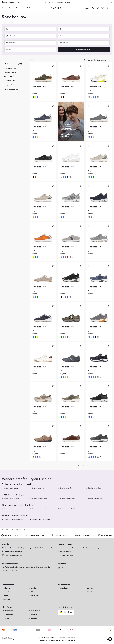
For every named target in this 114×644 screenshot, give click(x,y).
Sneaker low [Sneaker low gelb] (39, 247)
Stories (19, 8)
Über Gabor (28, 8)
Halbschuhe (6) (9, 76)
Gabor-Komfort (30, 36)
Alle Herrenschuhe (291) (13, 64)
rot (68, 257)
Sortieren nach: (90, 60)
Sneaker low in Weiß (39, 488)
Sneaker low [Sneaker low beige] (95, 167)
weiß (89, 97)
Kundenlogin (103, 15)
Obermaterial (30, 43)
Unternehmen (8, 611)
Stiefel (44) (8, 85)
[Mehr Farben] (72, 257)
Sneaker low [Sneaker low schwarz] (39, 167)
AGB (39, 638)
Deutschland (66, 612)
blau (38, 97)
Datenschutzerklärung (49, 638)
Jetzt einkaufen (105, 51)
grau (94, 97)
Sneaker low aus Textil (67, 509)
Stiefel (33, 592)
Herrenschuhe (11, 530)
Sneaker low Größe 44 (67, 499)
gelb (35, 97)
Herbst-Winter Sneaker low (41, 519)
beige (38, 137)
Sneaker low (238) (11, 72)
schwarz (63, 97)
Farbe (30, 29)
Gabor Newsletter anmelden (61, 2)
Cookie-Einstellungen (68, 640)
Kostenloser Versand (59, 535)
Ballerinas (7, 588)
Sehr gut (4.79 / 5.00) (10, 536)
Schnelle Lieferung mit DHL (35, 535)
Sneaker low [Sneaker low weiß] (95, 87)
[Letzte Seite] (78, 466)
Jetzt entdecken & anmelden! (68, 135)
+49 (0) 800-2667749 (12, 552)
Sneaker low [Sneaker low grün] (39, 87)
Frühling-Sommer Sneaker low (14, 519)
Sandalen (7, 599)
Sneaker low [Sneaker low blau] (39, 127)
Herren (11, 8)
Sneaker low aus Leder (11, 509)
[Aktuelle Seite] (64, 466)
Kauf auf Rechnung (105, 535)
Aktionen (34, 614)
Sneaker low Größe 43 (39, 499)
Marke (30, 50)
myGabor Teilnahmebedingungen (50, 640)
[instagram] (59, 568)
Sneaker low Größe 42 (11, 499)
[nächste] (83, 466)
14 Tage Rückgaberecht (83, 535)
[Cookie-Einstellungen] (110, 639)
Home (4, 530)
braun (61, 97)
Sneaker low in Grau (67, 488)
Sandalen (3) (9, 81)
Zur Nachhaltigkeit (10, 571)
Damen (4, 8)
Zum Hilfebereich (65, 552)
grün (33, 97)
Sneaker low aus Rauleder (40, 509)
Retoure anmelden (66, 555)
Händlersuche (8, 614)
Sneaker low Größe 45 (95, 499)
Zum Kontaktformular (12, 556)
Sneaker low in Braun (11, 488)
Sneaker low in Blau (94, 488)
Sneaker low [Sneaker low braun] (67, 87)
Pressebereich (36, 611)
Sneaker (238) (9, 68)
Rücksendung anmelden (94, 36)
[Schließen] (112, 2)
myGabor (34, 618)
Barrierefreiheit (71, 638)
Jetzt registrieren (106, 24)
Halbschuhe (7, 592)
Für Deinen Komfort (11, 90)
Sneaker (20, 530)
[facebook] (62, 568)
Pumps (6, 596)
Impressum (61, 638)
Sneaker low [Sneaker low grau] (95, 127)
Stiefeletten (35, 596)
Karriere (6, 618)
